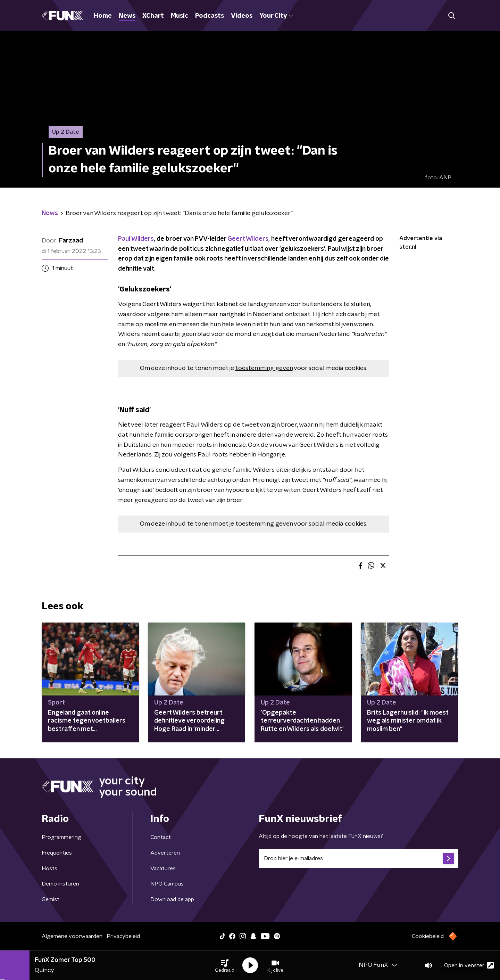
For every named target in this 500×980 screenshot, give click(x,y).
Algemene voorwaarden (72, 936)
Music (180, 16)
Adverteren (165, 853)
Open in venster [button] (469, 965)
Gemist (51, 899)
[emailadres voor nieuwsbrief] (359, 858)
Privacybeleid (123, 936)
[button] (225, 965)
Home (103, 16)
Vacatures (163, 868)
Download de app (172, 899)
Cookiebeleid (428, 936)
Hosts (49, 868)
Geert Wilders (248, 239)
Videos (242, 16)
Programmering (61, 837)
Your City (276, 16)
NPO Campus (167, 884)
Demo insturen (60, 884)
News (127, 16)
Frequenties (57, 853)
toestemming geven (264, 368)
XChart (153, 16)
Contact (161, 837)
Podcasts (210, 16)
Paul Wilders (136, 239)
